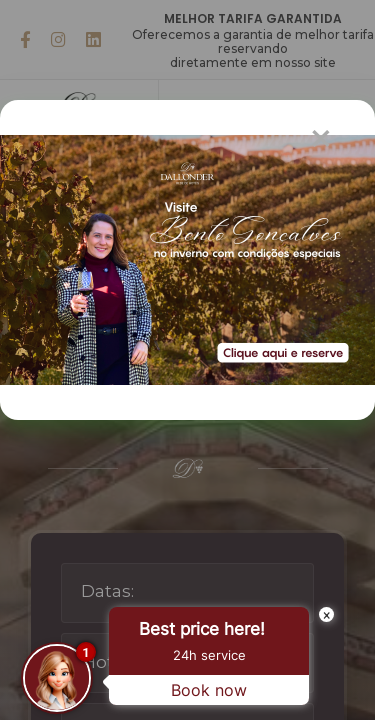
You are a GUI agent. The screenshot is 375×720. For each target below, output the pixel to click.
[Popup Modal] (169, 260)
